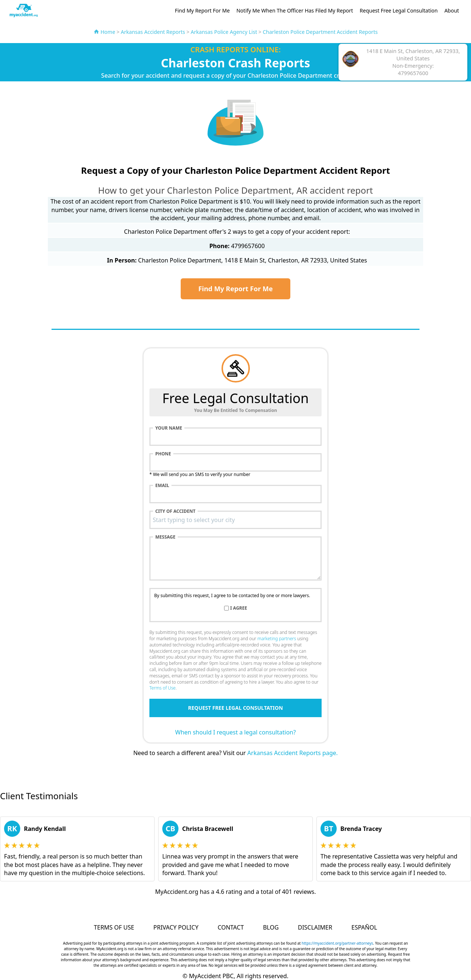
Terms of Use (162, 688)
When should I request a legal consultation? (235, 732)
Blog (271, 927)
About (452, 10)
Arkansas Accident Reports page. (293, 753)
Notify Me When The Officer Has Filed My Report (295, 10)
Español (364, 927)
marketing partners (277, 639)
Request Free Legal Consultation (399, 10)
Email (162, 486)
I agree (239, 608)
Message (165, 537)
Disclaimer (315, 927)
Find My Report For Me (202, 10)
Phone (163, 454)
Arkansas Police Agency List (224, 32)
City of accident (175, 511)
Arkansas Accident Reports (153, 32)
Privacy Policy (176, 927)
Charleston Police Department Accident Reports (320, 32)
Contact (231, 927)
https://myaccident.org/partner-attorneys (337, 943)
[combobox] (235, 520)
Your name (169, 428)
